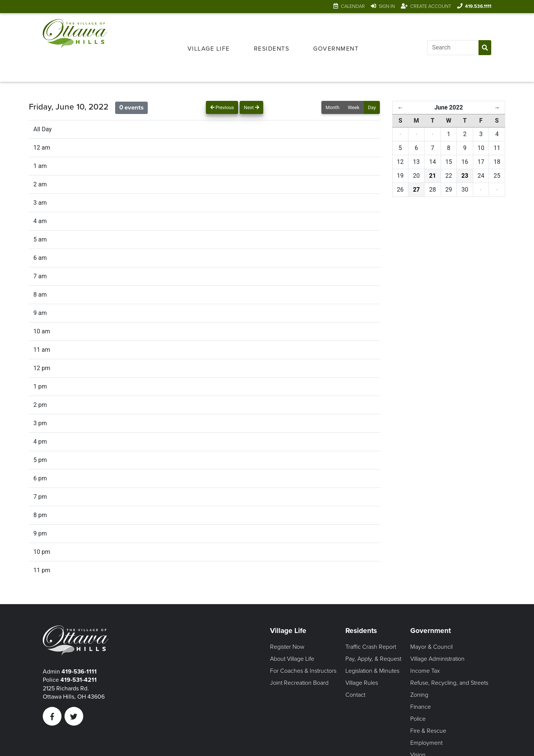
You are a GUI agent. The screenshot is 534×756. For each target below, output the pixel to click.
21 (432, 176)
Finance (421, 707)
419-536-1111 (79, 672)
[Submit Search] (485, 48)
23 (465, 176)
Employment (426, 743)
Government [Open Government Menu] (336, 49)
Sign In (387, 6)
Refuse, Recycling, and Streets (449, 683)
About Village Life (292, 659)
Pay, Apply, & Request (373, 659)
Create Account (431, 6)
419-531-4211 (79, 680)
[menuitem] (209, 48)
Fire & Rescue (428, 731)
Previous (222, 107)
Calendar (353, 6)
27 (416, 190)
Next (251, 107)
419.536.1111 (478, 6)
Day (372, 107)
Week (353, 107)
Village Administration (437, 659)
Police (418, 719)
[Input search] (453, 48)
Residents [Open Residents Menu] (272, 49)
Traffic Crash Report (371, 647)
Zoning (419, 695)
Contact (355, 695)
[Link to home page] (75, 47)
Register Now (287, 647)
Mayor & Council (431, 647)
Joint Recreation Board (299, 683)
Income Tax (425, 671)
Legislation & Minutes (372, 671)
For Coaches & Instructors (303, 671)
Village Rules (362, 683)
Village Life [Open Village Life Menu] (209, 49)
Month (332, 107)
